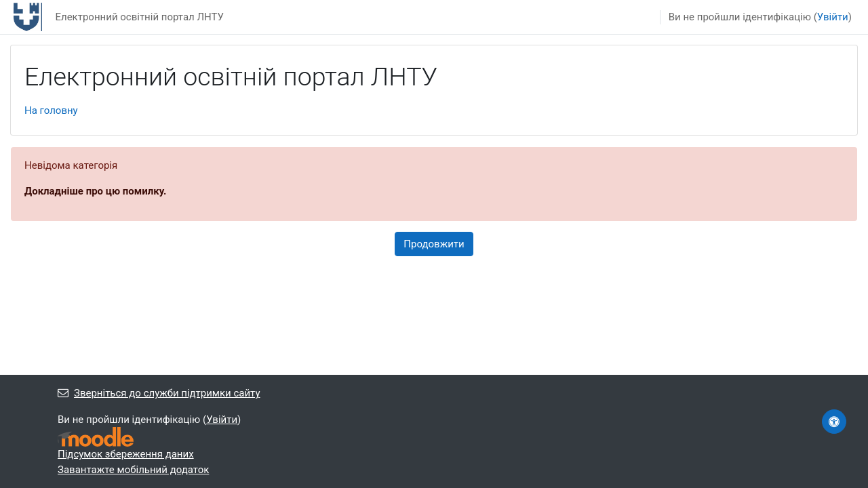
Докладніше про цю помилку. (95, 191)
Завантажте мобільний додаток (133, 470)
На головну (51, 110)
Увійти (833, 17)
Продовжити (434, 244)
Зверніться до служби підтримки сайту (159, 393)
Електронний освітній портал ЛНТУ (139, 17)
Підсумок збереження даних (126, 454)
